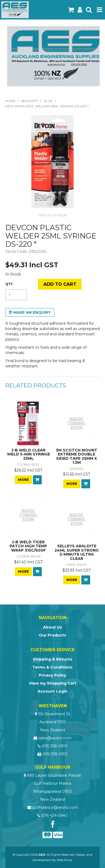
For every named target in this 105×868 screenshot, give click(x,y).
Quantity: (9, 284)
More (23, 480)
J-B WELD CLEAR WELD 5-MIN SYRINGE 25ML (28, 454)
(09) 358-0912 (55, 754)
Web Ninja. (65, 860)
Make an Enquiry (32, 312)
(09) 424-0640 (54, 815)
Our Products (52, 635)
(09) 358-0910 (55, 746)
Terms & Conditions (52, 667)
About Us (52, 627)
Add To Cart (37, 480)
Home (10, 101)
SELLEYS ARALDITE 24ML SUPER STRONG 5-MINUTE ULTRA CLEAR (77, 552)
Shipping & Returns (53, 659)
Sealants (30, 101)
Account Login (52, 691)
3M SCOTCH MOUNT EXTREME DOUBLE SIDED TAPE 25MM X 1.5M (77, 456)
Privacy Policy (52, 675)
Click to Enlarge (52, 215)
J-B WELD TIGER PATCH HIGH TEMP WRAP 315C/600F (28, 546)
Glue (48, 101)
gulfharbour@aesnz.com (55, 807)
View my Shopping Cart (53, 683)
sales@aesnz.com (55, 738)
